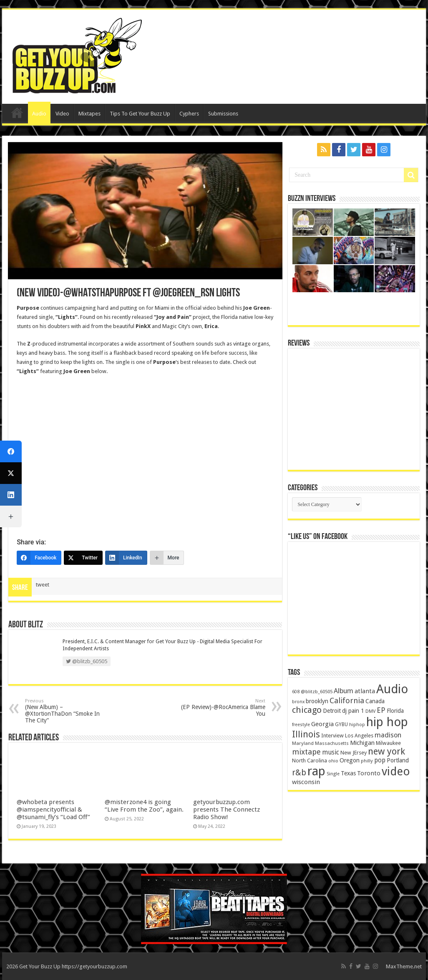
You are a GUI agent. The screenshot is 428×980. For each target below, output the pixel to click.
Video (62, 114)
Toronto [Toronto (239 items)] (369, 773)
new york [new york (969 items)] (386, 751)
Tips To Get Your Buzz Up (140, 114)
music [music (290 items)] (331, 752)
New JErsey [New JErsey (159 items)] (354, 753)
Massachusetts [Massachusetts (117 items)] (332, 743)
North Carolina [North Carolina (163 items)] (310, 761)
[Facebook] (39, 558)
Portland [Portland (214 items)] (398, 760)
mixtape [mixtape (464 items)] (306, 752)
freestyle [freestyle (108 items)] (301, 725)
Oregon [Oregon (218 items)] (350, 760)
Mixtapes (89, 114)
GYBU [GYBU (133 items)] (341, 724)
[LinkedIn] (126, 558)
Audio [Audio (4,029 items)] (392, 689)
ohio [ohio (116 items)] (333, 761)
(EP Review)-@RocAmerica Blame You (223, 708)
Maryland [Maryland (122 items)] (303, 743)
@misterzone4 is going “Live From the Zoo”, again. (144, 806)
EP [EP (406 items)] (381, 710)
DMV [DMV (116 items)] (370, 711)
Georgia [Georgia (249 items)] (322, 724)
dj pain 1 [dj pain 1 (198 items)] (353, 711)
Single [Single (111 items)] (333, 774)
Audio (39, 114)
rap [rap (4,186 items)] (316, 771)
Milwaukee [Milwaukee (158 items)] (388, 743)
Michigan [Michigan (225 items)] (362, 743)
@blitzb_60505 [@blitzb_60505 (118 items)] (317, 692)
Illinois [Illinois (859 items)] (306, 734)
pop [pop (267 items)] (380, 760)
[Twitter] (83, 558)
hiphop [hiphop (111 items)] (357, 725)
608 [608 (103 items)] (296, 692)
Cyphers (189, 114)
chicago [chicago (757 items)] (307, 710)
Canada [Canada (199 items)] (375, 701)
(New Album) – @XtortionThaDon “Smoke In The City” (68, 711)
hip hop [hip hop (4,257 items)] (387, 722)
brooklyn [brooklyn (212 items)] (317, 701)
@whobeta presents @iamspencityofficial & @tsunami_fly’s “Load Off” (53, 810)
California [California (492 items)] (347, 701)
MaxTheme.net (404, 966)
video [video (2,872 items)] (396, 772)
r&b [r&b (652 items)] (299, 773)
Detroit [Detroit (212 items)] (332, 711)
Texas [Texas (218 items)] (348, 773)
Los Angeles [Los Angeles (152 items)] (359, 736)
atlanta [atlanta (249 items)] (365, 691)
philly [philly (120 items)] (367, 761)
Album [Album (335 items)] (344, 691)
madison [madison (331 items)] (388, 735)
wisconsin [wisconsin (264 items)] (306, 782)
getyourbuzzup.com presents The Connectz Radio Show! (227, 810)
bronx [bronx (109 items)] (298, 702)
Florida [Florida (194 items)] (395, 711)
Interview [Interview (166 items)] (332, 736)
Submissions (223, 114)
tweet (43, 585)
